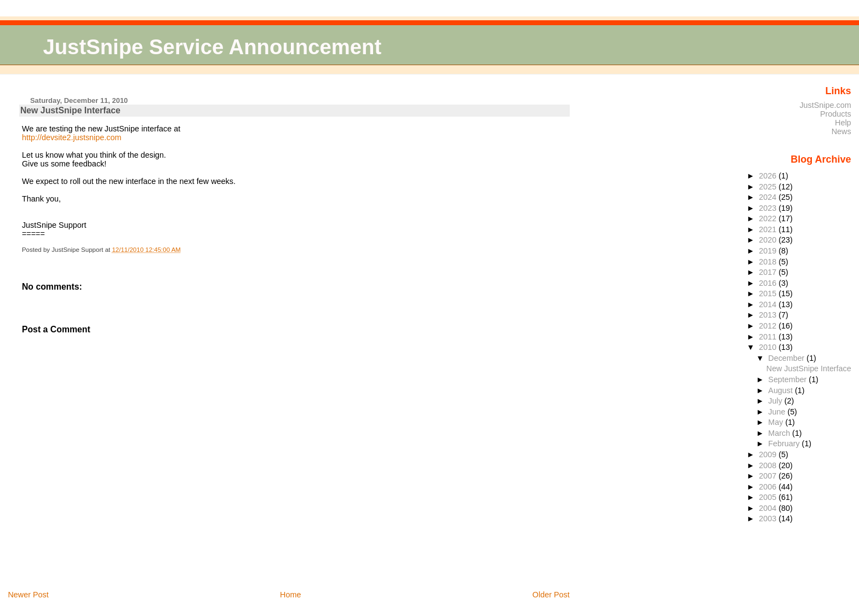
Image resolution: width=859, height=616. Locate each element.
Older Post (551, 595)
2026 (769, 176)
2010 (769, 347)
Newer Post (28, 595)
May (777, 422)
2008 (769, 465)
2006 (769, 487)
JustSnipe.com (825, 105)
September (788, 379)
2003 (769, 519)
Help (843, 123)
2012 (769, 326)
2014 (769, 304)
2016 (769, 283)
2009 (769, 454)
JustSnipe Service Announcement (212, 47)
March (780, 433)
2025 (769, 187)
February (785, 444)
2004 (769, 508)
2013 (769, 315)
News (841, 131)
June (778, 412)
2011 (769, 337)
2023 (769, 208)
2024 (769, 197)
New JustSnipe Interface (70, 110)
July (776, 401)
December (787, 358)
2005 (769, 497)
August (781, 390)
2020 (769, 240)
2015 (769, 293)
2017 (769, 272)
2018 (769, 262)
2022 (769, 218)
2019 (769, 251)
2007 (769, 476)
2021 (769, 229)
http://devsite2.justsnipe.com (72, 137)
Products (836, 114)
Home (290, 595)
